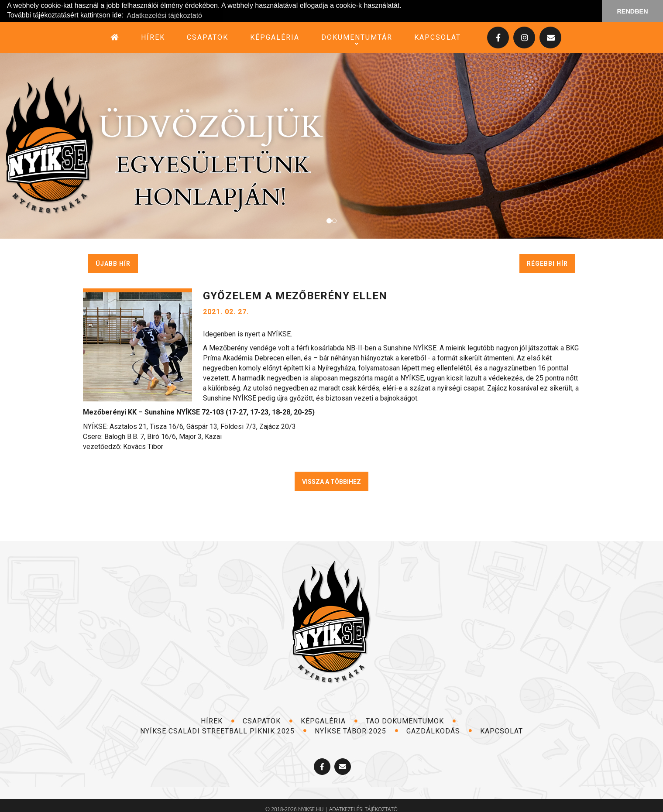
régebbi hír (547, 263)
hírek (153, 37)
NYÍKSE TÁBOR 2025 (357, 731)
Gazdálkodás (439, 731)
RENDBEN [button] (632, 11)
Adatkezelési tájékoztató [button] (164, 15)
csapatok (208, 37)
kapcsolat (438, 37)
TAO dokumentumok (411, 721)
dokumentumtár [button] (357, 37)
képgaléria (275, 37)
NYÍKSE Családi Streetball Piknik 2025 (223, 731)
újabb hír (113, 263)
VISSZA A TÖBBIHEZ (331, 481)
